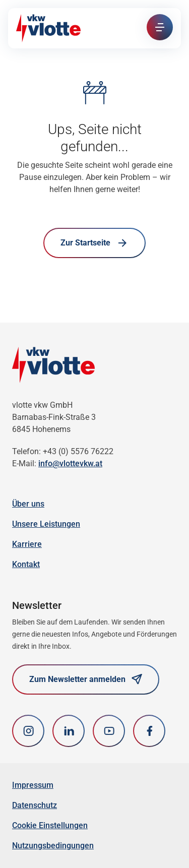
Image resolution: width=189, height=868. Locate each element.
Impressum (33, 785)
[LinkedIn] (69, 731)
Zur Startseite (94, 243)
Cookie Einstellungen (50, 825)
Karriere (27, 544)
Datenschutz (35, 805)
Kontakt (26, 564)
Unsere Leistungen (46, 524)
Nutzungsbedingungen (53, 846)
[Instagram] (28, 731)
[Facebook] (149, 731)
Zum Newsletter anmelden (86, 679)
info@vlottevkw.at (70, 463)
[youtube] (109, 731)
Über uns (28, 504)
